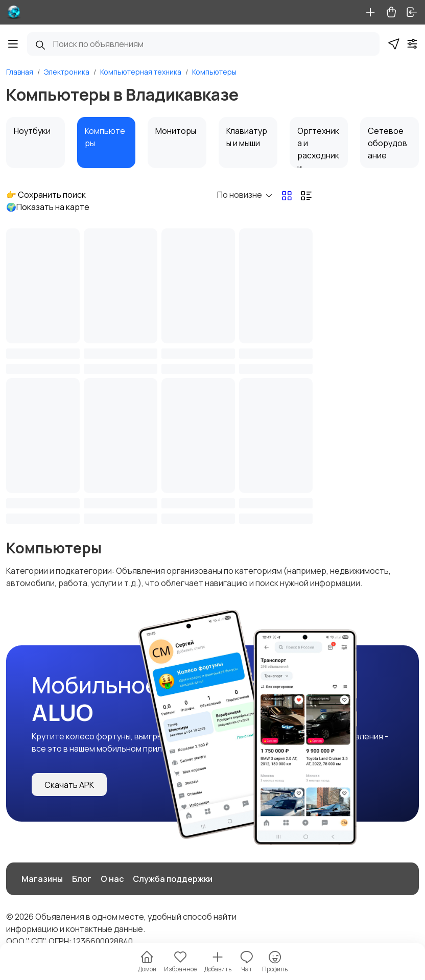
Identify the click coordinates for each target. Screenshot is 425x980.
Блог (82, 879)
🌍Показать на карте (48, 207)
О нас (112, 879)
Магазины (42, 879)
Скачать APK (69, 785)
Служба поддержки (173, 879)
